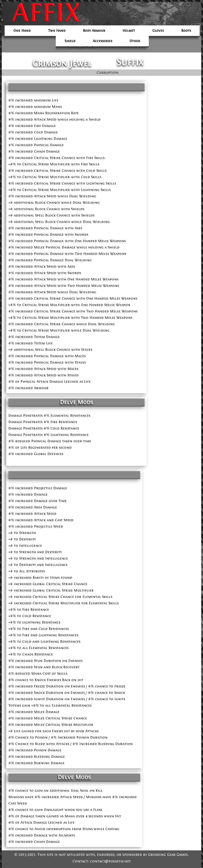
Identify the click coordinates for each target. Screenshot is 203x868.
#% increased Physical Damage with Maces (47, 356)
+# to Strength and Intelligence (38, 558)
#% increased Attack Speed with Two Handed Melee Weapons (64, 286)
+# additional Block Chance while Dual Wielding (54, 203)
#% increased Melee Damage (34, 712)
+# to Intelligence (25, 546)
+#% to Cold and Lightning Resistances (44, 641)
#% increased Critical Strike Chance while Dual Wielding (62, 324)
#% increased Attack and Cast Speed (41, 520)
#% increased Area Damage (33, 507)
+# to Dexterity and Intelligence (38, 565)
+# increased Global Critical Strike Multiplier (51, 590)
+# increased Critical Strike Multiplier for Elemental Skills (63, 603)
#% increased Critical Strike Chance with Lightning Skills (62, 183)
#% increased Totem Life (31, 343)
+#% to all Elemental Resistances (38, 648)
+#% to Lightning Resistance (34, 622)
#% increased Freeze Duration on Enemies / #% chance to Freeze (67, 686)
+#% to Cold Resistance (30, 616)
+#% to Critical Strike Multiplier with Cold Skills (55, 177)
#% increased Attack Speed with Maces (43, 369)
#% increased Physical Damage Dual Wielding (50, 260)
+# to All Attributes (27, 571)
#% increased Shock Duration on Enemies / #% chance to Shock (67, 693)
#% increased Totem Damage (34, 337)
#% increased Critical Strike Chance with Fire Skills (56, 158)
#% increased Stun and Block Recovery (44, 667)
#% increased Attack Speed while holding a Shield (54, 119)
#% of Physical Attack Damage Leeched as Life (49, 382)
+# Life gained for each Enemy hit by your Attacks (53, 731)
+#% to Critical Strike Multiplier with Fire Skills (54, 164)
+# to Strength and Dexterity (35, 552)
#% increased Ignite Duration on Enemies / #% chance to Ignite (67, 699)
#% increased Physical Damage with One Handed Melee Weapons (67, 241)
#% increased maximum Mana (35, 107)
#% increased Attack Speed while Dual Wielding (52, 196)
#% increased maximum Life (33, 100)
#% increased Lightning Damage (38, 139)
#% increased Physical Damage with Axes (45, 228)
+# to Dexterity (22, 539)
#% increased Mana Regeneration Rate (44, 113)
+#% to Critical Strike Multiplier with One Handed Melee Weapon (69, 305)
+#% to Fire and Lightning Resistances (43, 635)
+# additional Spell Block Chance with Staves (50, 350)
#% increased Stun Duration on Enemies (45, 661)
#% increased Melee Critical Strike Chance (48, 718)
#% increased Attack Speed (32, 514)
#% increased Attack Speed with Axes (42, 266)
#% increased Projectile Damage (38, 488)
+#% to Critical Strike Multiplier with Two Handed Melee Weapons (70, 318)
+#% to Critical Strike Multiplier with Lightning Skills (60, 190)
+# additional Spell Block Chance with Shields (51, 215)
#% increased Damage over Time (37, 501)
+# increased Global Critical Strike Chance (48, 584)
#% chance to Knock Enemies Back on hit (46, 680)
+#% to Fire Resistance (29, 609)
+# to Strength (22, 533)
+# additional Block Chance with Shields (46, 209)
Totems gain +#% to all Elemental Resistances (50, 705)
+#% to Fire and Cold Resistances (39, 629)
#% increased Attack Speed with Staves (43, 375)
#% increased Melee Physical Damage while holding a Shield (64, 247)
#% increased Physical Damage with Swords (48, 234)
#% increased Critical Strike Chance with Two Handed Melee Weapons (73, 311)
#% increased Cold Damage (33, 132)
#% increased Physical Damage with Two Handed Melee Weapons (67, 254)
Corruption (108, 73)
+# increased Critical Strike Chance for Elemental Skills (60, 597)
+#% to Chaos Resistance (31, 654)
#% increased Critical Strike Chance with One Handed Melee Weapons (73, 298)
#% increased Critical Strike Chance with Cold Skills (57, 171)
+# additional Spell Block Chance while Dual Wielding (59, 222)
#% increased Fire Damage (32, 126)
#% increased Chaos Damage (34, 151)
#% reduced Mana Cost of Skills (38, 673)
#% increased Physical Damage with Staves (47, 362)
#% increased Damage (28, 494)
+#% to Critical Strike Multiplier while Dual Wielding (59, 330)
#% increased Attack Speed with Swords (45, 273)
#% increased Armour (28, 388)
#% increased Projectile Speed (36, 526)
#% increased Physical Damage (36, 145)
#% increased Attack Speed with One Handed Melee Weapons (63, 279)
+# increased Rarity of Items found (40, 578)
